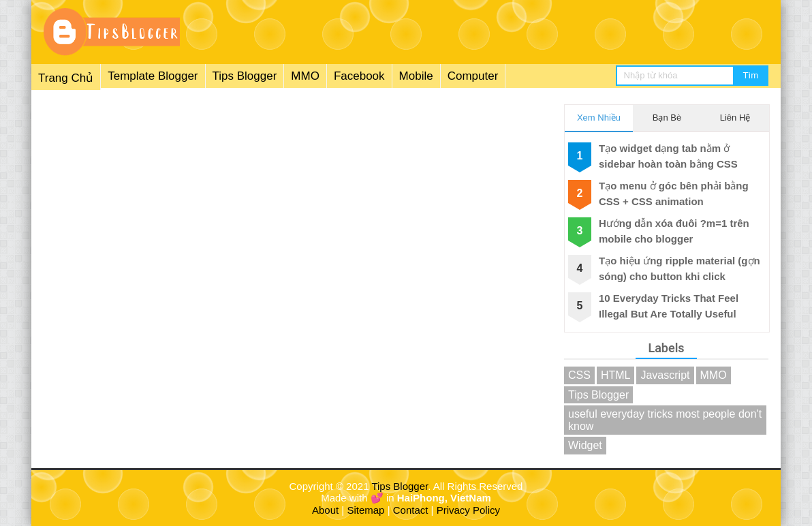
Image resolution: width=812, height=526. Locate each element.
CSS (579, 375)
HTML (616, 375)
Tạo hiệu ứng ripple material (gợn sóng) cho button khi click (680, 268)
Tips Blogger (245, 76)
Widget (585, 445)
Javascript (665, 375)
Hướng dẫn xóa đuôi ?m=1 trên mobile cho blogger (674, 231)
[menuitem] (268, 77)
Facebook (359, 76)
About (325, 510)
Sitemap (365, 510)
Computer (473, 76)
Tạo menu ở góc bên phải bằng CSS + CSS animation (674, 194)
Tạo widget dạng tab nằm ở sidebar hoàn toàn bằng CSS (668, 156)
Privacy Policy (468, 510)
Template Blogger (153, 76)
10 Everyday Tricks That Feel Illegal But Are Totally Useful (669, 306)
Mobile (416, 76)
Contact (411, 510)
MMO (305, 76)
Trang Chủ (66, 78)
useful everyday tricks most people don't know (665, 420)
